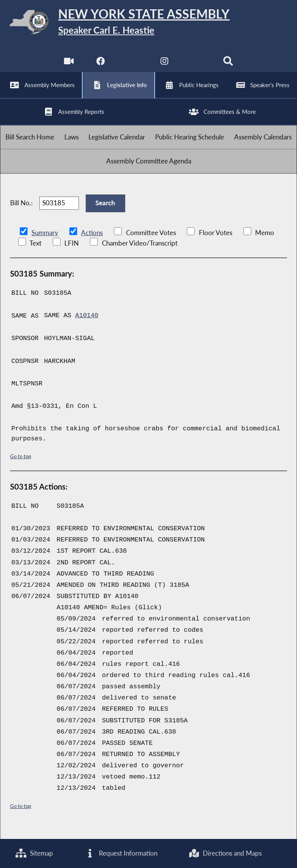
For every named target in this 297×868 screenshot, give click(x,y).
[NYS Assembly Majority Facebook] (100, 66)
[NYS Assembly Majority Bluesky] (197, 66)
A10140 (87, 325)
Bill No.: (21, 211)
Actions (92, 242)
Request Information (121, 853)
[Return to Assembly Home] (148, 23)
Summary (45, 242)
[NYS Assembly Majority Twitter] (132, 66)
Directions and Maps (225, 853)
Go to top (21, 465)
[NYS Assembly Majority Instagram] (165, 66)
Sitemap (34, 853)
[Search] (229, 66)
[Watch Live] (68, 66)
